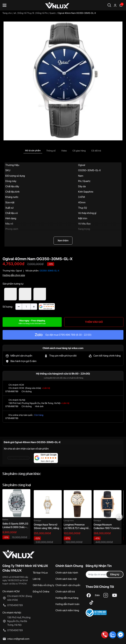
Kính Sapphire (86, 192)
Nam (81, 176)
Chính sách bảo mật (66, 579)
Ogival (82, 165)
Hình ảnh (39, 406)
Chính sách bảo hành (67, 573)
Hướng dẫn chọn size (14, 275)
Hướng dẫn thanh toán (67, 604)
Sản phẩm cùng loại (17, 485)
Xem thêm (63, 240)
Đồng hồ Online (41, 592)
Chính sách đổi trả (65, 592)
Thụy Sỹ (83, 208)
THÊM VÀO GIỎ (94, 322)
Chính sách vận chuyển (68, 585)
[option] (63, 81)
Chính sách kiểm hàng (67, 610)
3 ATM (81, 197)
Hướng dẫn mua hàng (67, 598)
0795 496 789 (67, 335)
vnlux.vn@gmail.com (18, 639)
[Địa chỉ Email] (105, 574)
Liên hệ (37, 579)
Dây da (82, 186)
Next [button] (119, 517)
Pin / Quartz (84, 181)
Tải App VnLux (40, 573)
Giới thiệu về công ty (44, 585)
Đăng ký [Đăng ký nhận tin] (115, 574)
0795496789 (12, 391)
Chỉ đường (27, 391)
